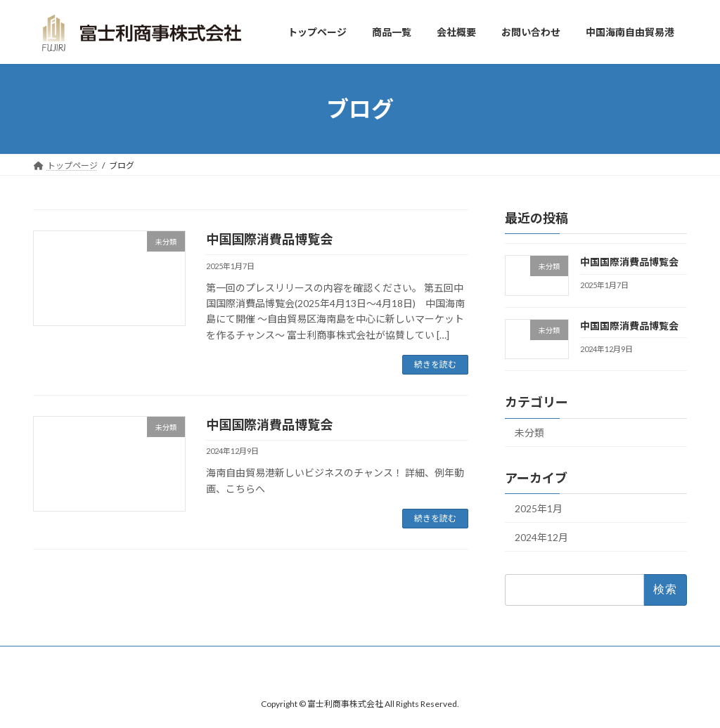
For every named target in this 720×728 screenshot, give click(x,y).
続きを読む (435, 364)
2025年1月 (539, 509)
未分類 (529, 433)
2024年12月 (541, 537)
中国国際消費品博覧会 (269, 239)
